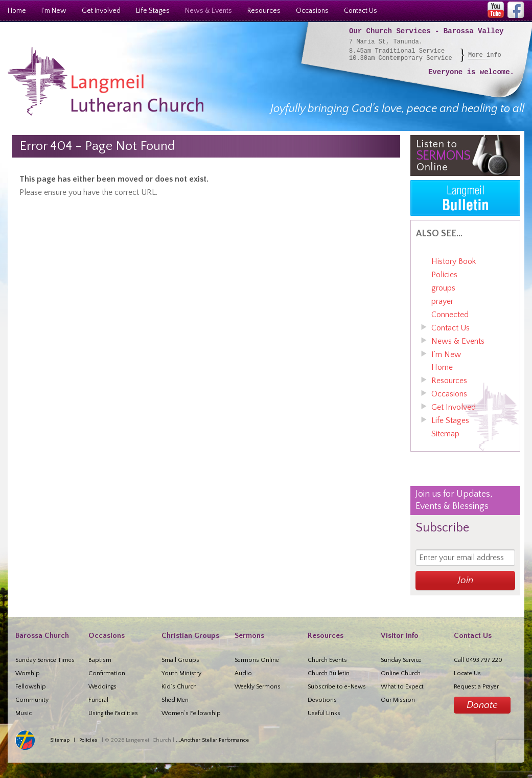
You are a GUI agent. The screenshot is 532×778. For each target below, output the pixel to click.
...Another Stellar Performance (212, 740)
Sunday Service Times (45, 660)
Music (24, 713)
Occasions (312, 11)
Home (17, 11)
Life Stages (153, 11)
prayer (442, 301)
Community (32, 700)
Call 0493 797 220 (478, 660)
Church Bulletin (329, 673)
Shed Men (175, 700)
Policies (444, 275)
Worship (28, 673)
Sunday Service (401, 660)
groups (443, 288)
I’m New (54, 11)
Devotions (322, 700)
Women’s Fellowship (191, 713)
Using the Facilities (113, 713)
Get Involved (101, 11)
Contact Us (361, 11)
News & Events (209, 11)
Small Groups (180, 660)
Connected (450, 315)
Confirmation (107, 673)
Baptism (100, 660)
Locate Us (467, 673)
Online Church (401, 673)
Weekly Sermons (258, 687)
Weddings (102, 687)
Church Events (327, 660)
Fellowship (31, 687)
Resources (264, 11)
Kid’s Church (179, 687)
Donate (482, 705)
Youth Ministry (181, 673)
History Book (454, 261)
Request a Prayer (476, 687)
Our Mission (398, 700)
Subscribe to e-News (337, 687)
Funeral (98, 700)
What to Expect (402, 687)
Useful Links (324, 713)
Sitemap (445, 434)
